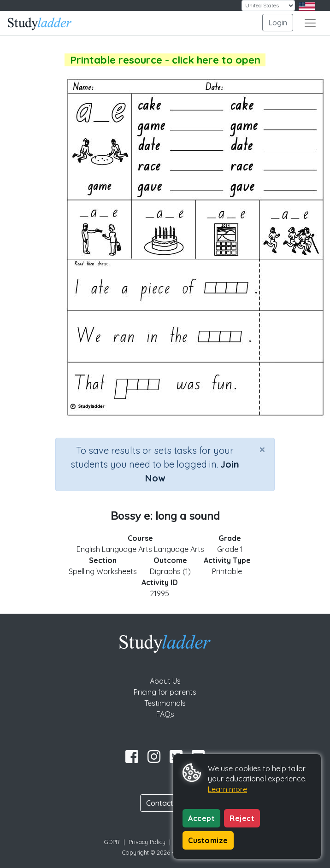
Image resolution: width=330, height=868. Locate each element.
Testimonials (165, 703)
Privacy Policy (147, 842)
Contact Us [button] (165, 803)
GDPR (112, 842)
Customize (208, 840)
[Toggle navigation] (310, 23)
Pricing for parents (165, 692)
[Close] (262, 449)
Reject (242, 818)
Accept (201, 818)
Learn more (227, 789)
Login (278, 23)
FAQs (165, 714)
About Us (165, 681)
